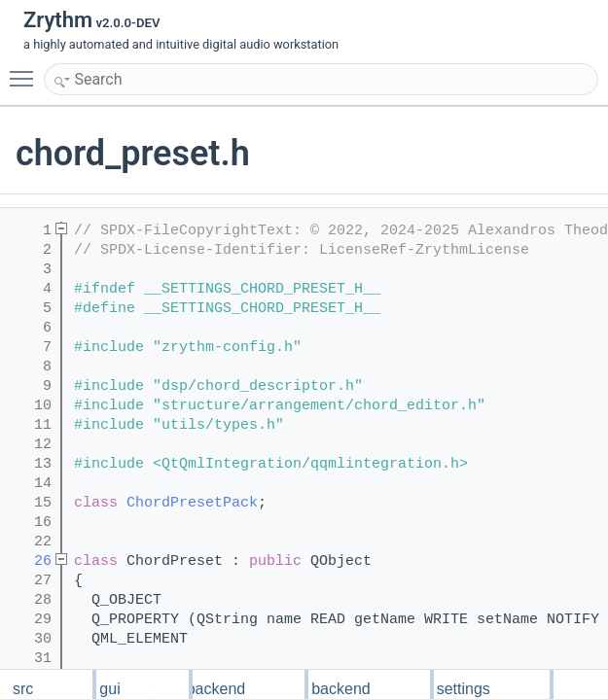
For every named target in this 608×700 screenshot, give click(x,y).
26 (30, 561)
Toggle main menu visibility (26, 70)
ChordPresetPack (192, 503)
